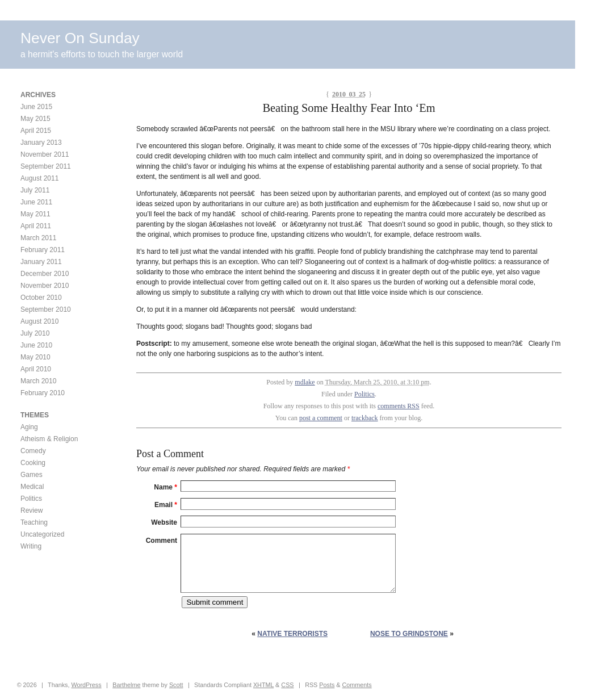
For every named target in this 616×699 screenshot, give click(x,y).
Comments (357, 685)
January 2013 (41, 143)
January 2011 (41, 262)
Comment (162, 541)
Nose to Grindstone (409, 634)
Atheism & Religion (49, 439)
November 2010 (45, 286)
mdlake (305, 382)
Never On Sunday (80, 38)
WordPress (86, 685)
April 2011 (36, 226)
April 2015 (36, 131)
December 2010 (45, 274)
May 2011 (35, 214)
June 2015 (36, 107)
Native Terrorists (292, 634)
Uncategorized (42, 534)
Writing (31, 546)
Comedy (33, 451)
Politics (364, 394)
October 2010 (41, 298)
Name (165, 487)
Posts (327, 685)
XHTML (263, 685)
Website (164, 522)
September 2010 (46, 309)
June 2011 (36, 202)
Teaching (34, 522)
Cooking (33, 463)
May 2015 (35, 119)
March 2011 (38, 238)
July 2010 (35, 333)
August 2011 (39, 178)
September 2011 (46, 166)
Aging (29, 427)
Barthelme (126, 685)
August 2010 (39, 321)
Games (32, 475)
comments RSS (399, 406)
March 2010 (38, 381)
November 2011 (45, 154)
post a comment (321, 418)
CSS (287, 685)
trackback (365, 418)
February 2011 (43, 250)
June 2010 (36, 345)
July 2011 (35, 190)
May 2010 (35, 357)
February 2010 (43, 393)
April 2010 (36, 369)
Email (166, 505)
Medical (32, 487)
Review (32, 510)
